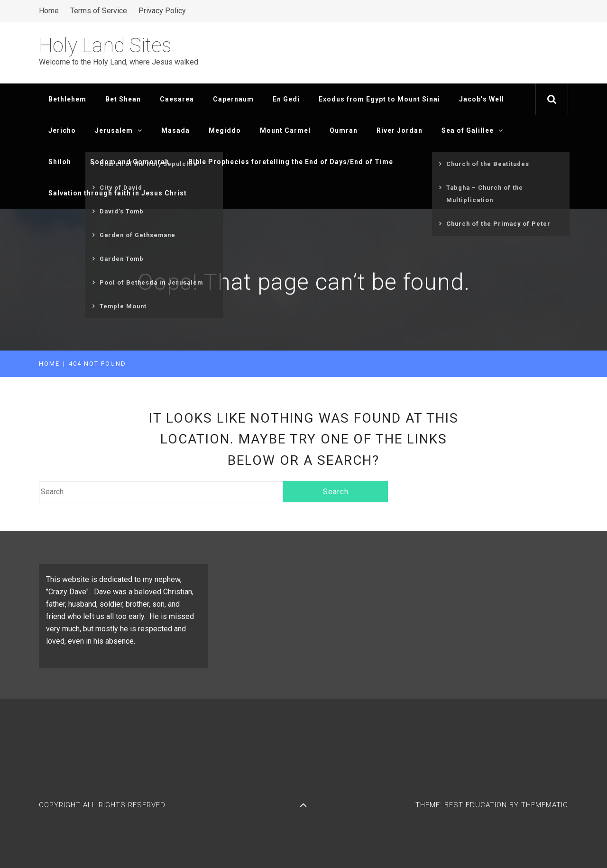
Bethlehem (67, 99)
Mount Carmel (285, 130)
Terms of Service (99, 11)
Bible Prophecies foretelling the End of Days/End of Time (291, 162)
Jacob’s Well (482, 99)
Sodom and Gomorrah (130, 162)
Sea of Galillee (472, 130)
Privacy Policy (162, 11)
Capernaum (233, 99)
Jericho (62, 130)
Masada (175, 130)
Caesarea (177, 99)
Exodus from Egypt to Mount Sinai (379, 99)
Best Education (477, 805)
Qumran (344, 130)
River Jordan (400, 130)
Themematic (545, 805)
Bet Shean (123, 99)
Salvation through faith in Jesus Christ (118, 193)
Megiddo (225, 130)
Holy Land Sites (105, 45)
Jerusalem (119, 130)
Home (49, 11)
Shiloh (60, 162)
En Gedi (286, 99)
